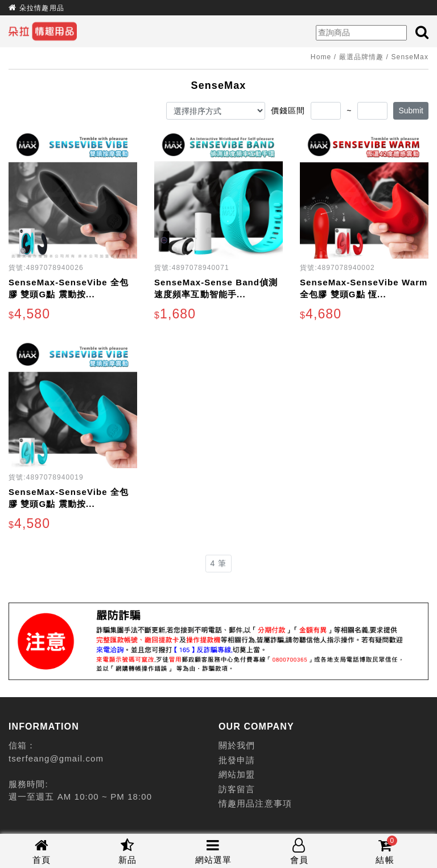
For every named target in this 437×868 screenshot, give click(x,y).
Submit (411, 110)
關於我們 (237, 745)
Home (321, 57)
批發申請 (237, 760)
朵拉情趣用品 (42, 8)
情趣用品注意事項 (255, 803)
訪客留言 (237, 789)
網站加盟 (237, 774)
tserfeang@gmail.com (56, 758)
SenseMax (410, 57)
